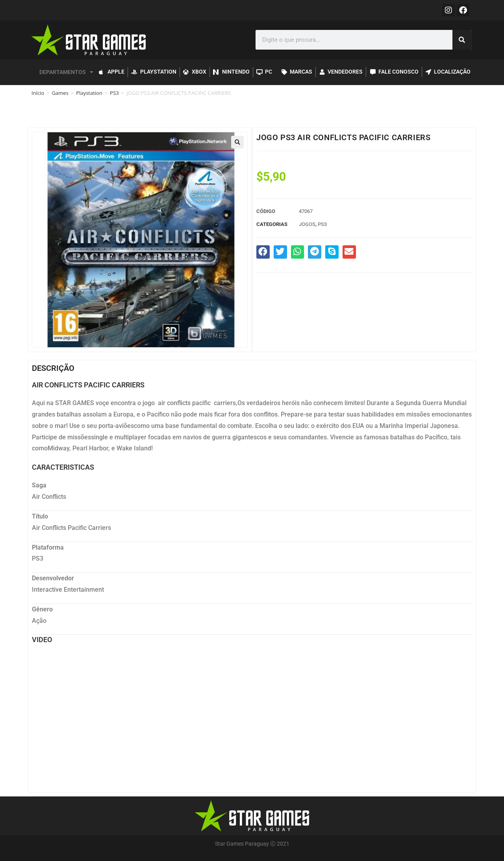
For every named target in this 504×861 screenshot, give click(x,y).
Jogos (307, 224)
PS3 (114, 93)
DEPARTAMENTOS (66, 72)
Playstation (89, 93)
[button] (237, 142)
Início (38, 93)
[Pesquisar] (462, 40)
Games (60, 93)
